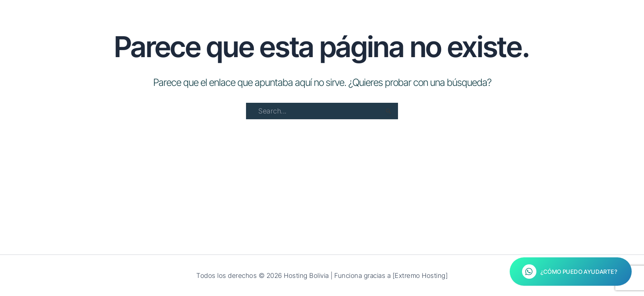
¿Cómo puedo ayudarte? (570, 272)
